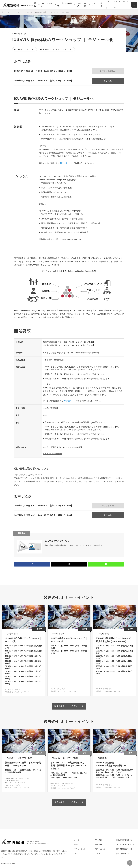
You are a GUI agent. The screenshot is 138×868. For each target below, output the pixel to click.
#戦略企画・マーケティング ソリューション (56, 49)
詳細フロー (44, 204)
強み (101, 5)
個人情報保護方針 (123, 849)
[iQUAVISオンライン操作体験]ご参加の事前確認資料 (67, 422)
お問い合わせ (121, 854)
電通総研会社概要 (123, 840)
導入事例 (99, 840)
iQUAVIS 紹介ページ (60, 239)
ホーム (77, 840)
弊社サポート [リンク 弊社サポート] (65, 163)
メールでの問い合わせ (52, 454)
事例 (85, 5)
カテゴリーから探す (65, 5)
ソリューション (47, 5)
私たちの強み (100, 849)
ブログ (79, 5)
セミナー (94, 5)
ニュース (99, 854)
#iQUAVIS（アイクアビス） (25, 49)
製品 (35, 5)
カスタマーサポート (124, 845)
